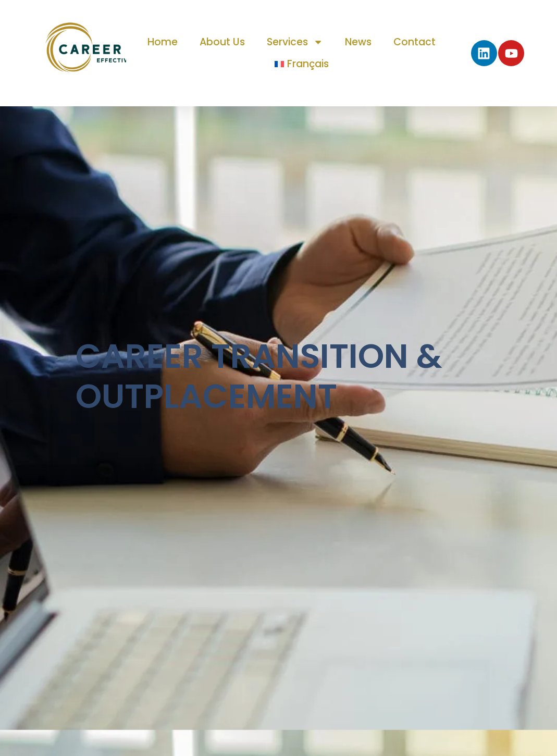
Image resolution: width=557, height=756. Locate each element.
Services (295, 42)
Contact (414, 42)
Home (163, 42)
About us (222, 42)
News (358, 42)
